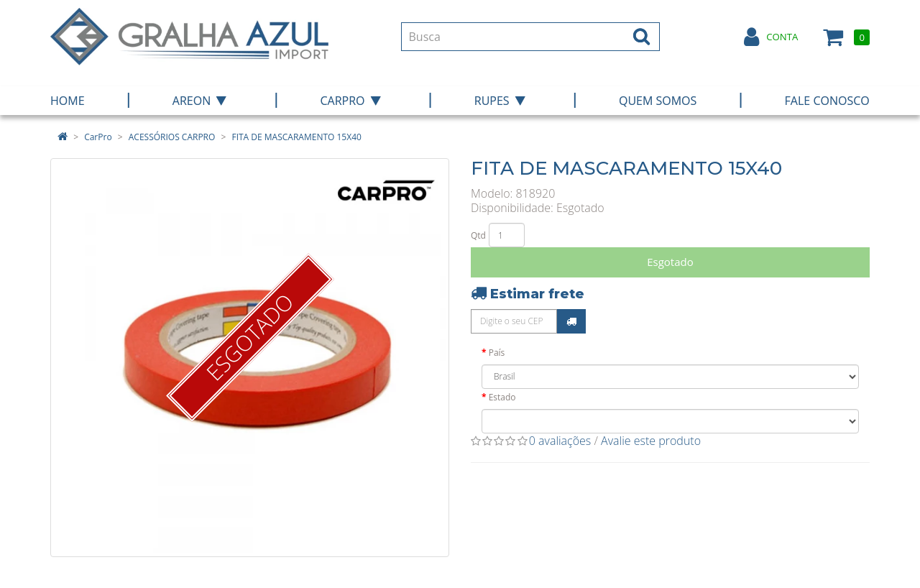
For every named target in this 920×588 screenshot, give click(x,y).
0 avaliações (560, 441)
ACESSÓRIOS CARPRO (172, 137)
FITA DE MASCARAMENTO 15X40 (296, 137)
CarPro (98, 137)
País (497, 353)
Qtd (478, 235)
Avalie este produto (651, 441)
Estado (502, 397)
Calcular (571, 321)
